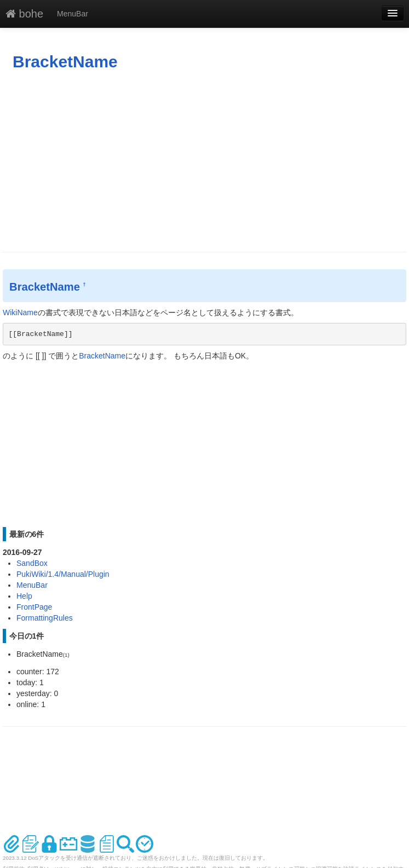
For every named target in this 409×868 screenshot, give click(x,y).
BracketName (65, 62)
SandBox (32, 563)
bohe (24, 14)
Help (24, 596)
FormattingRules (45, 618)
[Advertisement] (204, 161)
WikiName (20, 313)
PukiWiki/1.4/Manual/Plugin (63, 574)
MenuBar (73, 14)
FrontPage (34, 607)
